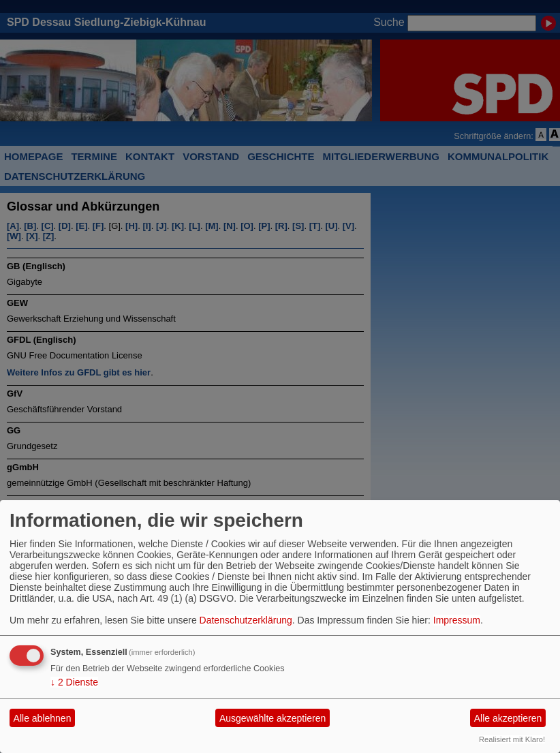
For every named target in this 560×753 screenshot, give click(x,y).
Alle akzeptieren (508, 718)
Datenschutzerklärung (246, 620)
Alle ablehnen (43, 718)
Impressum (457, 620)
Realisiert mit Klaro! (512, 739)
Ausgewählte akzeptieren (273, 718)
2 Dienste (74, 682)
